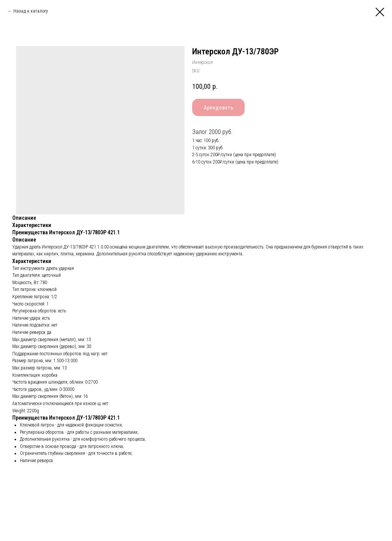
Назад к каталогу (31, 11)
